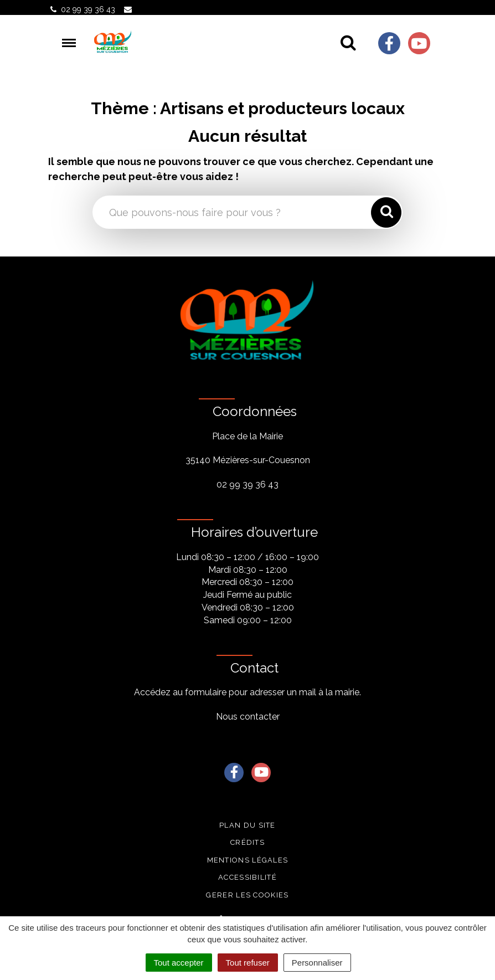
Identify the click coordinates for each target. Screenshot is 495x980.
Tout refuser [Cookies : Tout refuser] (248, 963)
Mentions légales (248, 860)
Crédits (248, 842)
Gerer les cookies (247, 895)
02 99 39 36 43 (248, 484)
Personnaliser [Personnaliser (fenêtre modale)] (317, 963)
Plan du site (248, 825)
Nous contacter (248, 717)
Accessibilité (248, 877)
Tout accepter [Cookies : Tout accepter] (179, 963)
